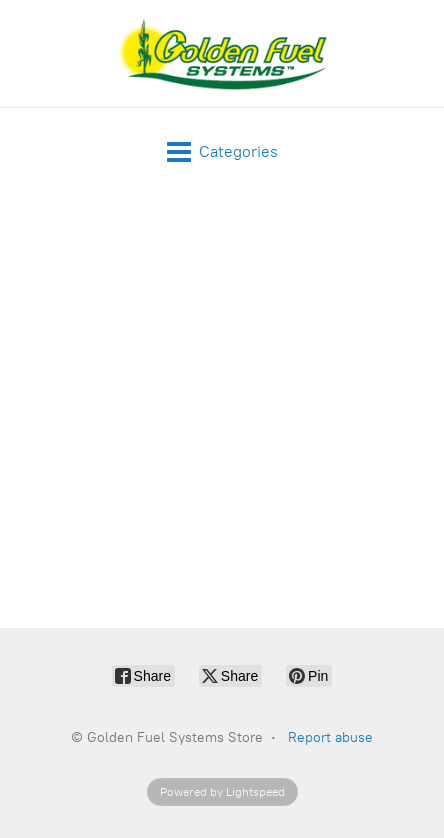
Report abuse (330, 737)
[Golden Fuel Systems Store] (222, 53)
